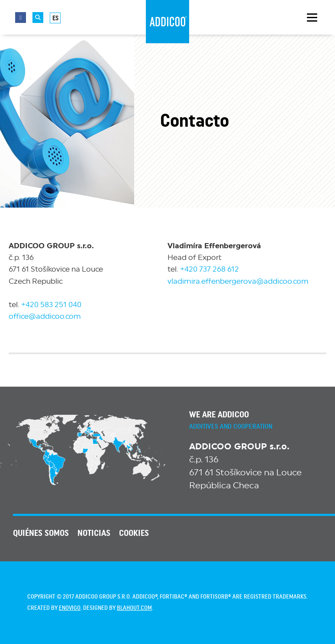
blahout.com (134, 608)
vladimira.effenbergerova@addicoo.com (238, 281)
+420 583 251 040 (51, 305)
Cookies (134, 533)
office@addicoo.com (45, 316)
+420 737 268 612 (209, 269)
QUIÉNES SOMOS (41, 533)
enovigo (70, 608)
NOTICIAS (94, 533)
